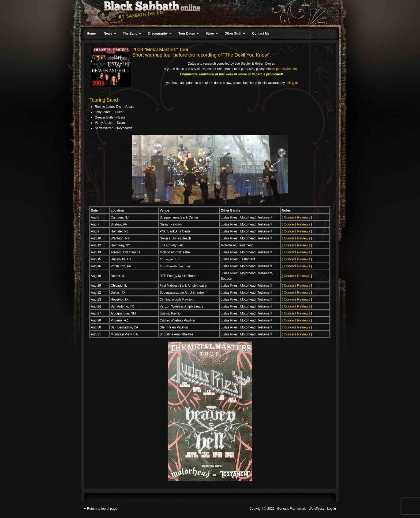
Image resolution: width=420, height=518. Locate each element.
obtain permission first (282, 69)
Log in (331, 509)
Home (91, 34)
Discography (159, 34)
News (108, 34)
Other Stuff (234, 34)
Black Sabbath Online (207, 13)
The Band (131, 34)
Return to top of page (102, 509)
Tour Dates (187, 34)
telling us (292, 83)
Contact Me (261, 34)
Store (211, 34)
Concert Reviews (297, 217)
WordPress (316, 509)
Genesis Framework (292, 509)
